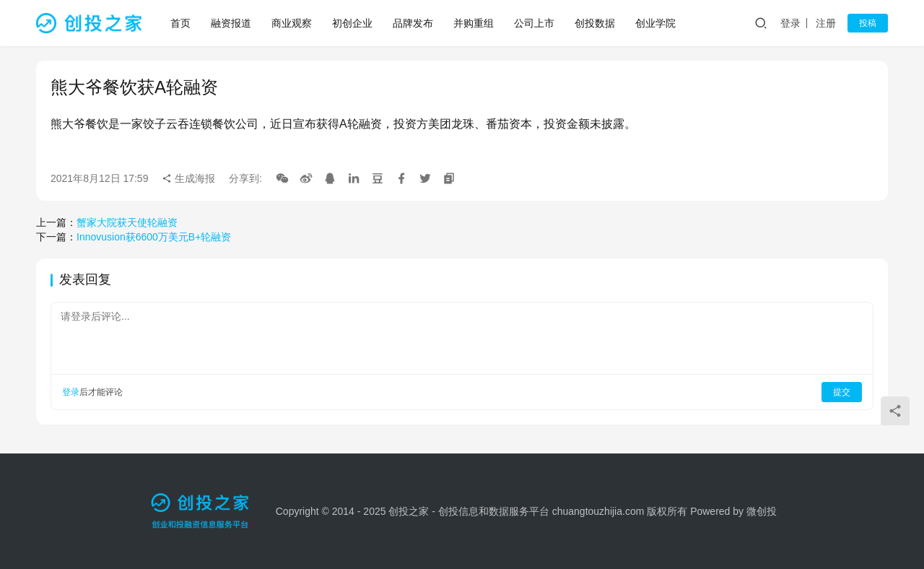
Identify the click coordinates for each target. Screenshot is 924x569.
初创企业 (352, 23)
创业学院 (655, 23)
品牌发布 (413, 23)
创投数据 (595, 23)
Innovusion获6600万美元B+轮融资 (154, 237)
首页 (180, 23)
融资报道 (231, 23)
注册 (826, 23)
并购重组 (474, 23)
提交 (842, 392)
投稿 (868, 23)
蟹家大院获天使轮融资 (127, 222)
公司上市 (534, 23)
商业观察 (292, 23)
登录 (790, 23)
